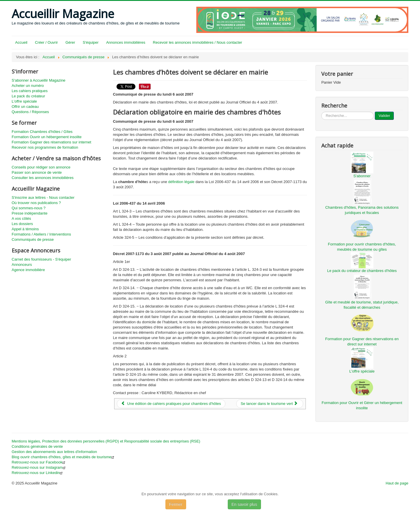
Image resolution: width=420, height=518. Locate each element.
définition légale (181, 182)
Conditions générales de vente (37, 446)
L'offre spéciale (24, 101)
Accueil (21, 42)
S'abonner (362, 176)
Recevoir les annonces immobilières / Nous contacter (197, 42)
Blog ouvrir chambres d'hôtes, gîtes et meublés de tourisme (63, 457)
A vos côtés (21, 218)
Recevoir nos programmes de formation (45, 147)
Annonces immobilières (126, 42)
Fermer (176, 504)
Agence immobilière (28, 270)
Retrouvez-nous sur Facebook (38, 462)
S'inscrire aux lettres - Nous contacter (43, 197)
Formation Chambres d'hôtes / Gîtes (42, 132)
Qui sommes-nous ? (29, 208)
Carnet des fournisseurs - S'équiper (41, 259)
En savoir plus (244, 504)
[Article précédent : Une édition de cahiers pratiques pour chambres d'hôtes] (171, 404)
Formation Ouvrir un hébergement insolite (47, 137)
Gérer (70, 42)
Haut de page (397, 483)
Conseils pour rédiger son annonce (41, 167)
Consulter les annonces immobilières (43, 178)
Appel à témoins (25, 229)
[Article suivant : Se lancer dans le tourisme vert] (270, 404)
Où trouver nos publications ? (36, 203)
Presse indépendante (30, 213)
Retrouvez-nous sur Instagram (39, 467)
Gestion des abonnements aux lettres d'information (54, 452)
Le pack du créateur (28, 96)
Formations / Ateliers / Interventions (41, 234)
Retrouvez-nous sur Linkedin (37, 473)
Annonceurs (22, 265)
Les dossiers (22, 224)
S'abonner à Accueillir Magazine (39, 80)
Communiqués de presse (33, 239)
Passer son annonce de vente (37, 172)
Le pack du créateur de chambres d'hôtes (362, 271)
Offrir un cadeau (25, 107)
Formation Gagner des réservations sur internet (51, 142)
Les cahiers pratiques (30, 91)
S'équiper (91, 42)
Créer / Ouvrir (46, 42)
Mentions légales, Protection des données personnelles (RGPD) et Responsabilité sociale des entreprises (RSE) (106, 441)
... (321, 112)
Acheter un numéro (28, 86)
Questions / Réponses (30, 112)
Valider (384, 116)
